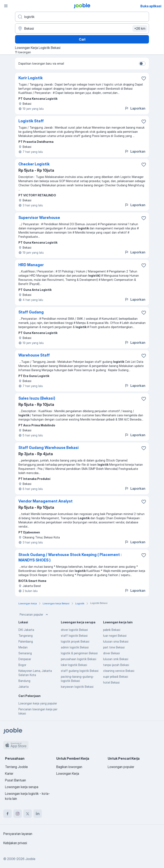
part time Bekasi (114, 647)
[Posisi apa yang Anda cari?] (82, 17)
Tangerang (26, 636)
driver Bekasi (111, 653)
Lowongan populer (121, 767)
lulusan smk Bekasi (116, 659)
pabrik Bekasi (112, 630)
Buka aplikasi (151, 6)
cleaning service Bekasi (119, 671)
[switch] (142, 64)
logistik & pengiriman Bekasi (79, 653)
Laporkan (135, 108)
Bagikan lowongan (69, 767)
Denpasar (25, 659)
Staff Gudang (31, 312)
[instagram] (18, 814)
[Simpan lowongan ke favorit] (144, 78)
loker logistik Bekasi (74, 665)
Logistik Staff (31, 121)
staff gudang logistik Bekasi (80, 671)
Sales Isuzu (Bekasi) (37, 398)
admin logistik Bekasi (75, 647)
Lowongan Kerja (68, 773)
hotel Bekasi (111, 682)
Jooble (30, 859)
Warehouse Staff (34, 355)
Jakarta (24, 687)
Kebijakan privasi (15, 843)
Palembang (26, 641)
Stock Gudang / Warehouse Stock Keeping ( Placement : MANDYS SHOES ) (70, 557)
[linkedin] (38, 814)
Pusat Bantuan (15, 780)
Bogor (22, 665)
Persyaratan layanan (18, 834)
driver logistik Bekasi (74, 630)
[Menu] (6, 6)
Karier (9, 773)
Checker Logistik (34, 164)
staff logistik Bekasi (74, 636)
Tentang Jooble (16, 767)
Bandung (24, 681)
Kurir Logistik (31, 78)
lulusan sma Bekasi (116, 641)
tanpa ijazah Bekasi (116, 665)
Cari (82, 39)
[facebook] (8, 814)
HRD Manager (31, 265)
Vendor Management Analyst (45, 501)
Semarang (25, 653)
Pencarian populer (34, 615)
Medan (23, 647)
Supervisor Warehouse (39, 218)
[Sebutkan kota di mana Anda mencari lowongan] (82, 28)
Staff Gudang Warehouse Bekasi (49, 448)
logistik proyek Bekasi (75, 641)
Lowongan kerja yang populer (38, 703)
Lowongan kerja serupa (22, 787)
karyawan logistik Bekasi (77, 687)
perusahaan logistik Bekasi (79, 659)
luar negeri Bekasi (115, 636)
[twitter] (28, 814)
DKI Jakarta (26, 630)
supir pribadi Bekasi (116, 677)
